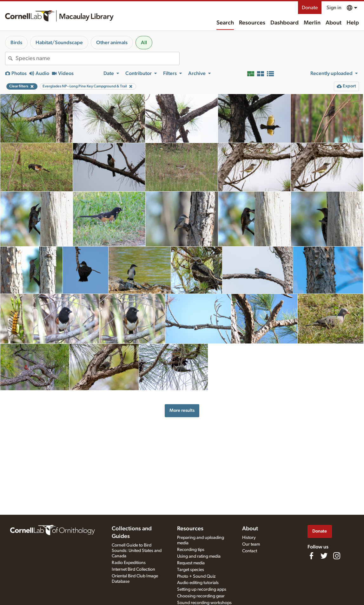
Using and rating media (199, 556)
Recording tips (191, 550)
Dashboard (285, 23)
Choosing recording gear (201, 596)
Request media (191, 563)
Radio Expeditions (129, 563)
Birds (16, 43)
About (334, 23)
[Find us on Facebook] (311, 556)
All (144, 43)
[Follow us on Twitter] (324, 556)
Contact (250, 551)
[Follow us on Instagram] (337, 556)
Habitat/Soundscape (59, 43)
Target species (191, 570)
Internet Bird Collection (133, 569)
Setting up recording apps (202, 589)
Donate (310, 8)
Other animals (112, 43)
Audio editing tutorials (198, 583)
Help (353, 23)
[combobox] (97, 58)
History (249, 538)
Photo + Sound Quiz (196, 576)
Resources (252, 23)
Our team (251, 544)
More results (182, 410)
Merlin (312, 23)
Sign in (334, 8)
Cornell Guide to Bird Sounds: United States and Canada (137, 551)
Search (225, 23)
